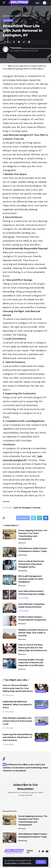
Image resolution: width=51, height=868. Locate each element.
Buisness (22, 624)
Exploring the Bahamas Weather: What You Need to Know (17, 705)
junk (16, 508)
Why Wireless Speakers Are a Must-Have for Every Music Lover (17, 721)
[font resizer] (37, 3)
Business (8, 20)
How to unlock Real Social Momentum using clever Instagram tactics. (31, 564)
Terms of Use (26, 863)
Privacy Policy (11, 863)
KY (20, 508)
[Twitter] (43, 852)
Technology (23, 598)
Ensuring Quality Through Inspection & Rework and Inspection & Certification (31, 663)
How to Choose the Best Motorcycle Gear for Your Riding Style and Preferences (33, 648)
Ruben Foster (16, 48)
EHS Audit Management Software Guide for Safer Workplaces (31, 579)
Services (22, 543)
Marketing (23, 555)
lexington (27, 508)
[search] (32, 3)
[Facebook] (39, 852)
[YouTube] (47, 852)
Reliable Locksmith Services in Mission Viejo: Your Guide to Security (33, 633)
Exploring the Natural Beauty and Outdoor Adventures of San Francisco (18, 737)
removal (36, 508)
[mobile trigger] (5, 3)
